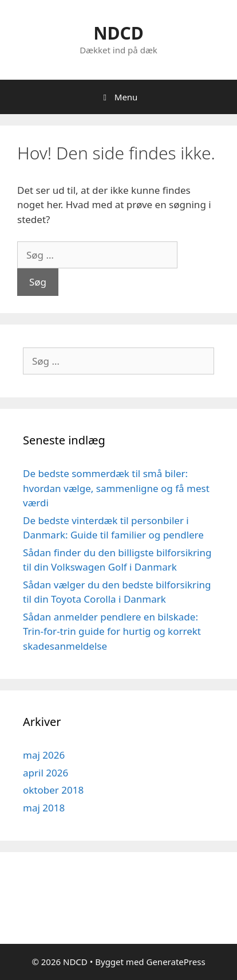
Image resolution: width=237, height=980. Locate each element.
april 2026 (46, 773)
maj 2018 (44, 808)
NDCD (118, 33)
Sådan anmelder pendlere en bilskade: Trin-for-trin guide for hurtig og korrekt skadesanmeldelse (112, 631)
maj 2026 (44, 755)
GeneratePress (175, 962)
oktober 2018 (53, 790)
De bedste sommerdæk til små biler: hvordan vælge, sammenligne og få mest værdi (116, 488)
